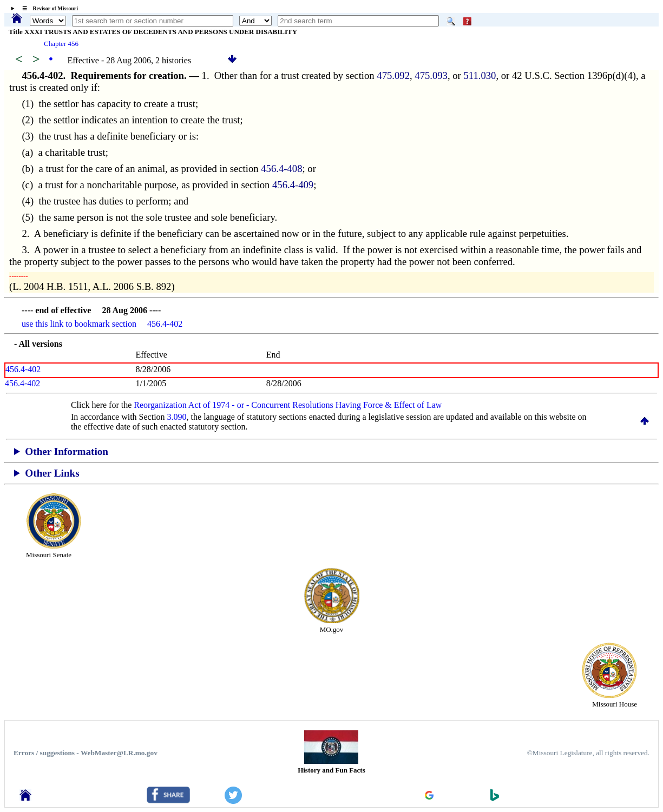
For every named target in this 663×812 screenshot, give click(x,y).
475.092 (393, 75)
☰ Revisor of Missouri (47, 8)
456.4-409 (293, 185)
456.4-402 (23, 369)
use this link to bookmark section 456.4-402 (102, 324)
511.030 (480, 75)
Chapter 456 (61, 44)
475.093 (431, 75)
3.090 (177, 417)
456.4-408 (281, 169)
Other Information (67, 451)
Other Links (52, 473)
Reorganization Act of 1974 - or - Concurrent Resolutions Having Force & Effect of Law (288, 405)
